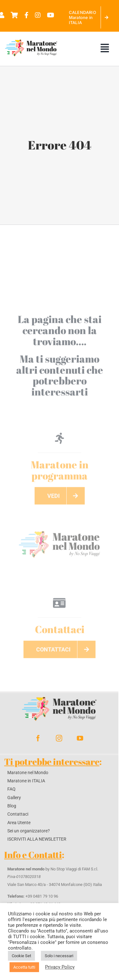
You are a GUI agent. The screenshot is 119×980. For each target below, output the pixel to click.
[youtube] (78, 738)
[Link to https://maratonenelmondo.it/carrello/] (14, 15)
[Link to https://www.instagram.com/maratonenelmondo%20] (38, 15)
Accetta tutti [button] (24, 967)
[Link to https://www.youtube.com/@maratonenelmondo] (51, 15)
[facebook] (36, 738)
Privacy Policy (60, 967)
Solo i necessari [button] (59, 956)
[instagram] (57, 738)
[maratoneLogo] (60, 529)
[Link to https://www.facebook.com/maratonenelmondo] (26, 15)
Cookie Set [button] (21, 956)
